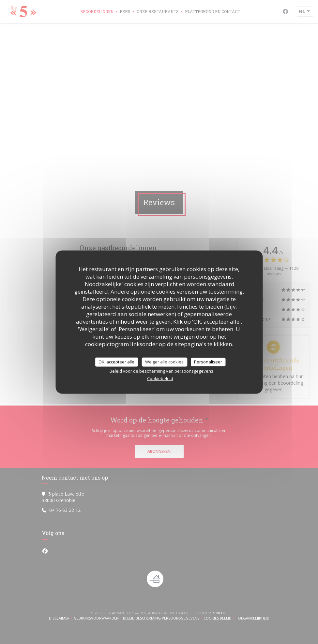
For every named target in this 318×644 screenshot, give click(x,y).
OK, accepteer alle (116, 362)
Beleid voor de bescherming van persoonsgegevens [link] (161, 371)
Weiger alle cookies (164, 362)
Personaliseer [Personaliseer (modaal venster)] (208, 362)
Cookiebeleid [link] (160, 378)
